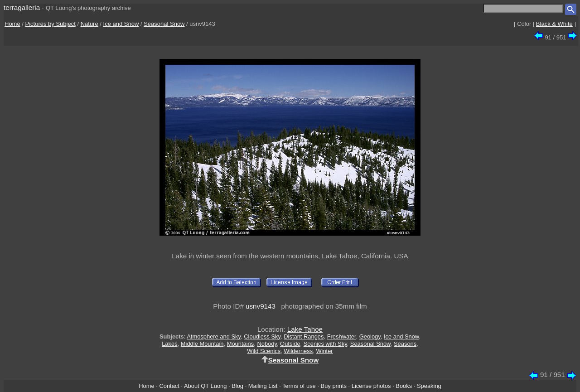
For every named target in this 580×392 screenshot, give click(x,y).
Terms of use (299, 386)
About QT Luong (205, 386)
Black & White (554, 24)
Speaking (429, 386)
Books (404, 386)
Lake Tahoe (305, 329)
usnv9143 (261, 306)
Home (12, 24)
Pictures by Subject (51, 24)
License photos (371, 386)
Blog (237, 386)
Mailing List (263, 386)
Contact (169, 386)
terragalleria (22, 7)
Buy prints (334, 386)
